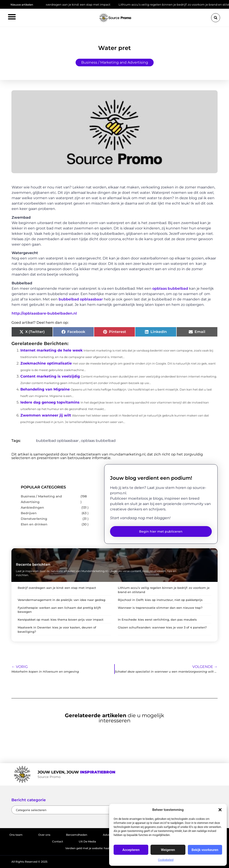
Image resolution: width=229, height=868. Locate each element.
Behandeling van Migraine (45, 389)
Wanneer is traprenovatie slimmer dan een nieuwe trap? (160, 608)
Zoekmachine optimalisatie (46, 363)
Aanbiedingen (32, 507)
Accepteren (131, 850)
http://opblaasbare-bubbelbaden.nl (44, 313)
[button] (220, 810)
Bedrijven (29, 513)
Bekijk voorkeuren (205, 850)
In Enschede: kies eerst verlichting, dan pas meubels (157, 620)
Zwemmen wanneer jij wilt (46, 415)
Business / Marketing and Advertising (115, 62)
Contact (58, 841)
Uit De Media (87, 841)
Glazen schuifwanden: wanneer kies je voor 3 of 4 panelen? (162, 627)
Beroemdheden (77, 835)
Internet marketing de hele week (51, 350)
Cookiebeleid (166, 860)
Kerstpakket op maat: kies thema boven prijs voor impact (60, 620)
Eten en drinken (34, 524)
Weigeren (168, 850)
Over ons (44, 835)
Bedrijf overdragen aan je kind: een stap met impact (76, 4)
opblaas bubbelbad (170, 288)
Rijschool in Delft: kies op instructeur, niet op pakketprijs (160, 600)
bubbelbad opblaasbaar (81, 299)
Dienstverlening (34, 519)
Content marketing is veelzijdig (50, 376)
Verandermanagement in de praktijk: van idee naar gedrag (61, 600)
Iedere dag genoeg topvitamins (50, 402)
